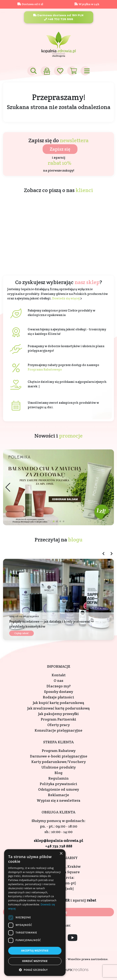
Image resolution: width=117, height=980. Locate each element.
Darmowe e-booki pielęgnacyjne (59, 756)
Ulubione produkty (58, 767)
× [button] (61, 854)
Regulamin (58, 778)
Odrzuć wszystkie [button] (35, 961)
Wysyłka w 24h (87, 4)
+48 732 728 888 (59, 19)
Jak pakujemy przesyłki (58, 714)
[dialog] (35, 913)
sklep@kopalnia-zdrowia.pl (58, 841)
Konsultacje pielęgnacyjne (58, 730)
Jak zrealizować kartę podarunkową (58, 708)
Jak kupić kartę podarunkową (58, 703)
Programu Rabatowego (45, 369)
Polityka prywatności (58, 784)
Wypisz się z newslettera (58, 800)
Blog (58, 773)
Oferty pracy (58, 725)
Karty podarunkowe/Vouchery (58, 762)
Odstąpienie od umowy (58, 789)
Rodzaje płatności (58, 697)
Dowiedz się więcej (66, 298)
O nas (58, 680)
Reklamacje (58, 795)
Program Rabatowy (59, 751)
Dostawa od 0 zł (30, 4)
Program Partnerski (58, 719)
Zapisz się (60, 149)
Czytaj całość (22, 633)
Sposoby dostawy (58, 692)
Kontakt (59, 675)
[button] (109, 487)
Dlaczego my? (59, 686)
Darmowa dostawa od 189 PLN (58, 15)
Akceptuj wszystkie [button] (35, 951)
